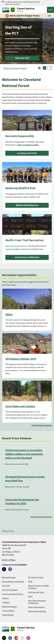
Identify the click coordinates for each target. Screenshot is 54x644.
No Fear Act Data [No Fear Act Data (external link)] (36, 578)
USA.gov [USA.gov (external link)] (6, 603)
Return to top (8, 531)
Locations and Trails (27, 153)
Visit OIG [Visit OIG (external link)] (6, 586)
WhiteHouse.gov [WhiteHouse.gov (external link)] (9, 607)
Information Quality (37, 611)
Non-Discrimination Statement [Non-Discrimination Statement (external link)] (37, 602)
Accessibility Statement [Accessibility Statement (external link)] (13, 582)
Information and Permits (27, 257)
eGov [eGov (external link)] (30, 597)
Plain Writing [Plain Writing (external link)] (8, 615)
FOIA (30, 582)
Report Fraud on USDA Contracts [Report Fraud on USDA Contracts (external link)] (38, 587)
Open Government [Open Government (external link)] (36, 607)
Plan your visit (22, 58)
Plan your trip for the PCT (17, 246)
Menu (50, 10)
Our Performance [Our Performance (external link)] (10, 590)
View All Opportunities (42, 425)
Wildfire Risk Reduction (27, 205)
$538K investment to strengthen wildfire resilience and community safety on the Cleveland (24, 454)
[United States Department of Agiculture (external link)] (6, 10)
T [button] (45, 68)
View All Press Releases (41, 517)
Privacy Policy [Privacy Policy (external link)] (8, 611)
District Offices (9, 560)
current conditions (13, 249)
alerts (28, 249)
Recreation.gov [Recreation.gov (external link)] (9, 578)
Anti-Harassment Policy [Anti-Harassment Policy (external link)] (13, 594)
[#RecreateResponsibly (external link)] (29, 145)
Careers (5, 598)
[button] (39, 68)
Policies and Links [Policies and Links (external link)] (36, 592)
